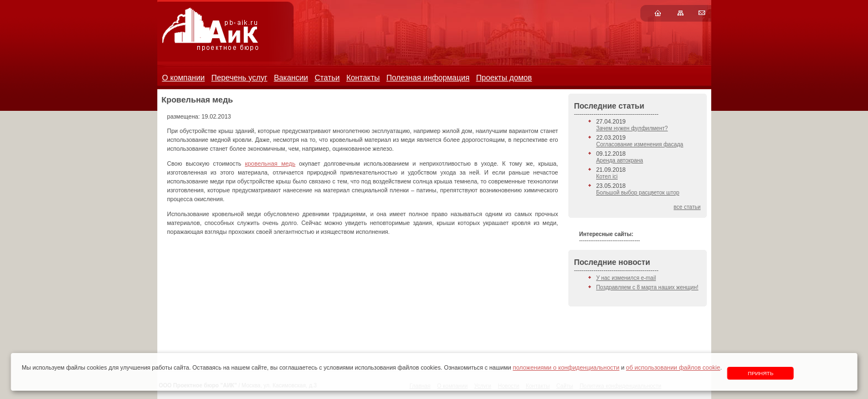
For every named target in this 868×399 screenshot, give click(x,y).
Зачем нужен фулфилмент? (632, 128)
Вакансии (291, 78)
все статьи (687, 207)
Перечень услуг (239, 78)
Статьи (327, 78)
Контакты (363, 78)
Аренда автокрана (620, 160)
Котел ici (607, 177)
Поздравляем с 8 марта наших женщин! (647, 287)
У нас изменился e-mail (626, 278)
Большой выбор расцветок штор (638, 193)
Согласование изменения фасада (640, 144)
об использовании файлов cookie (673, 367)
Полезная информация (428, 78)
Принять (761, 373)
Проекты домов (504, 78)
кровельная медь (270, 163)
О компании (183, 78)
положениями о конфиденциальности (566, 367)
